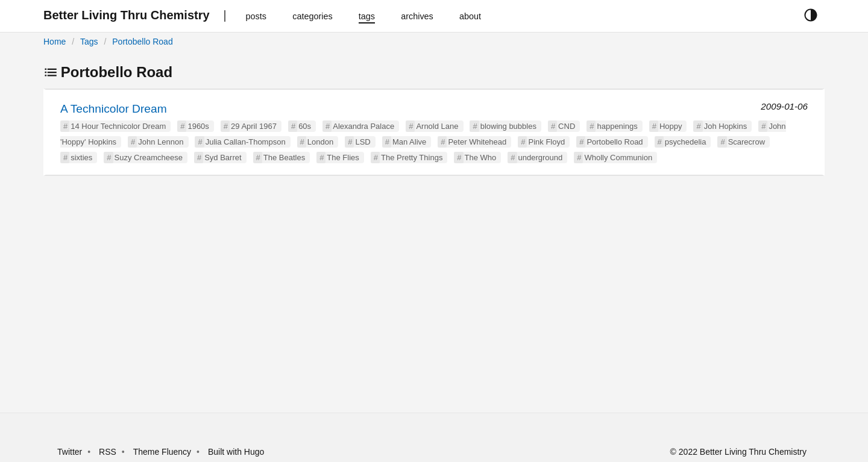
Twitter (70, 452)
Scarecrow (747, 142)
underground (541, 158)
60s (305, 126)
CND (567, 126)
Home (55, 42)
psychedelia (686, 142)
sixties (81, 158)
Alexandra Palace (363, 126)
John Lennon (161, 142)
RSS (108, 452)
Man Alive (409, 142)
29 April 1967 (254, 126)
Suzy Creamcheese (149, 158)
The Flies (343, 158)
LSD (363, 142)
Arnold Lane (437, 126)
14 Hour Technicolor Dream (118, 126)
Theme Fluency (163, 452)
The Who (481, 158)
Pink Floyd (546, 142)
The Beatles (284, 158)
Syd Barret (223, 158)
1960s (198, 126)
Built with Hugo (236, 452)
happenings (617, 126)
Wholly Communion (618, 158)
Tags (89, 42)
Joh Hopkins (726, 126)
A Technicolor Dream (114, 109)
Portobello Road (142, 42)
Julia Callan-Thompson (246, 142)
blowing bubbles (508, 126)
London (320, 142)
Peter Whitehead (477, 142)
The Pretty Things (412, 158)
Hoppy (671, 126)
